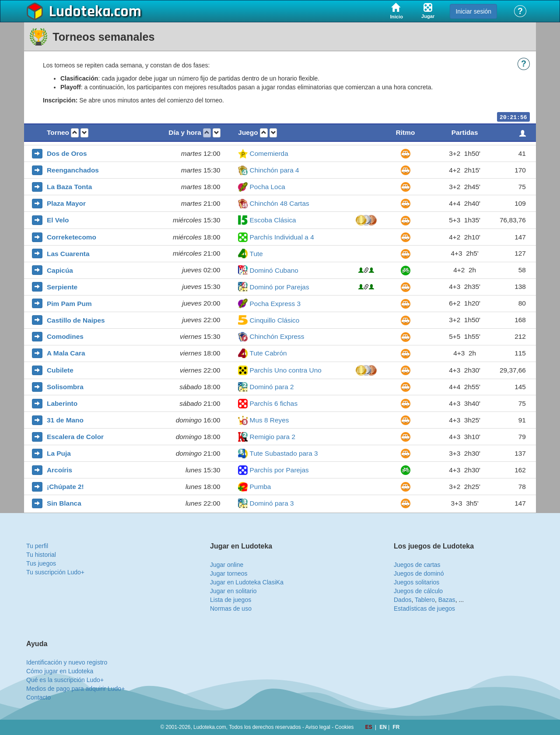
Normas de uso (231, 608)
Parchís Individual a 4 (282, 237)
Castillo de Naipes (76, 320)
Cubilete (60, 370)
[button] (75, 133)
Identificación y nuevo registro (67, 662)
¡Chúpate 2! (65, 487)
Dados (402, 600)
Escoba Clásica (273, 220)
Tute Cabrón (268, 353)
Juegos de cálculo (418, 591)
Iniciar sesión (473, 11)
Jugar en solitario (233, 591)
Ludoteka (80, 12)
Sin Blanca (64, 503)
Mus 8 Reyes (269, 420)
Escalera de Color (75, 437)
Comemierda (269, 153)
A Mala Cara (66, 353)
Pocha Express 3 (275, 304)
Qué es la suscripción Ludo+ (65, 680)
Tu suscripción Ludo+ (55, 572)
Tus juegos (41, 563)
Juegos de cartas (417, 565)
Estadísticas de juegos (424, 608)
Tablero (425, 600)
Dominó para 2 (272, 387)
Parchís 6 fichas (274, 403)
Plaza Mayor (66, 203)
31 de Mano (65, 420)
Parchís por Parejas (279, 470)
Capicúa (60, 270)
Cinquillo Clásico (275, 320)
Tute (256, 254)
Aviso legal (318, 727)
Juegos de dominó (419, 573)
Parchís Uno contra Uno (286, 370)
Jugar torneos (229, 573)
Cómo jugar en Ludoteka (60, 671)
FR (396, 727)
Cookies (345, 727)
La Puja (59, 453)
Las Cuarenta (68, 254)
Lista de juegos (231, 600)
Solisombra (65, 387)
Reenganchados (73, 170)
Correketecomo (72, 237)
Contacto (38, 697)
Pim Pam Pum (69, 304)
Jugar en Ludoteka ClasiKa (247, 582)
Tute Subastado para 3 (284, 453)
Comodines (65, 336)
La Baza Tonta (69, 187)
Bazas (447, 600)
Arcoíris (59, 470)
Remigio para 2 (273, 437)
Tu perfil (37, 546)
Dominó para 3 (272, 503)
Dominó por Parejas (280, 287)
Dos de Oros (67, 153)
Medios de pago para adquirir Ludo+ (75, 689)
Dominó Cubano (274, 270)
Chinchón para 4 (275, 170)
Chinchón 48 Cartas (280, 203)
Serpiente (62, 287)
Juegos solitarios (416, 582)
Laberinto (62, 403)
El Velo (58, 220)
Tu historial (41, 555)
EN (384, 727)
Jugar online (227, 565)
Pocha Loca (268, 187)
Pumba (261, 487)
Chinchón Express (277, 336)
